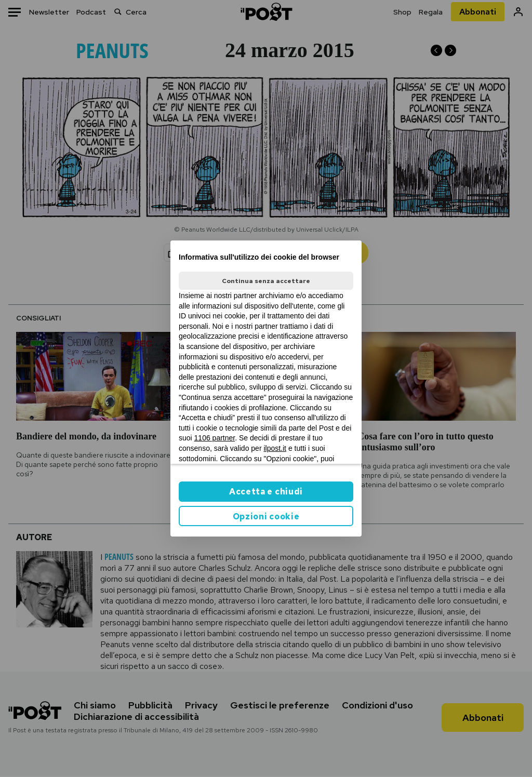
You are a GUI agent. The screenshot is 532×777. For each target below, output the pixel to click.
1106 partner (215, 438)
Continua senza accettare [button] (266, 281)
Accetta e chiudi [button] (266, 492)
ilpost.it (275, 448)
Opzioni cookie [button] (266, 517)
